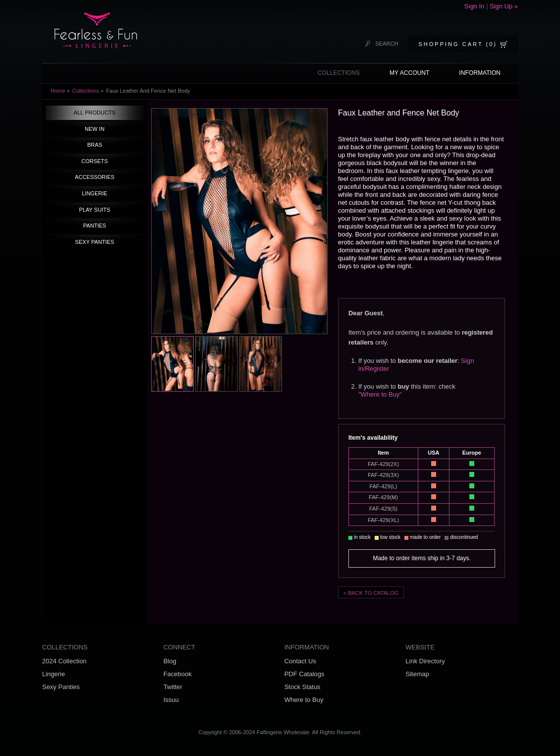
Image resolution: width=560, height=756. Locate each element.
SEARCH (387, 44)
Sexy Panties (61, 687)
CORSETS (94, 161)
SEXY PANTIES (95, 242)
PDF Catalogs (305, 674)
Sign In (475, 6)
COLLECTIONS (339, 73)
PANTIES (95, 226)
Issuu (171, 700)
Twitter (173, 687)
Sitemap (417, 674)
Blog (170, 661)
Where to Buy (304, 700)
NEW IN (95, 129)
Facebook (178, 674)
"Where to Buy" (380, 394)
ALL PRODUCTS (95, 113)
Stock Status (303, 687)
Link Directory (425, 661)
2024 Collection (64, 661)
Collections (86, 91)
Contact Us (300, 661)
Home (58, 91)
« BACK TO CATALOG (371, 593)
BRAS (95, 145)
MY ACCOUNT (409, 73)
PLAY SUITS (95, 210)
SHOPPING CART (458, 44)
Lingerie (54, 674)
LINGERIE (95, 193)
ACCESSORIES (95, 177)
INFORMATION (480, 73)
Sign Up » (504, 6)
